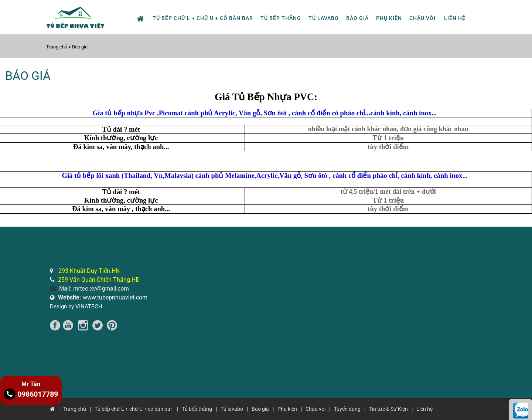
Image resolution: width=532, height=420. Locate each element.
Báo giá (357, 18)
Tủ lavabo (324, 18)
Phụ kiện (389, 18)
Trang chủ (57, 47)
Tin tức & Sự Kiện (388, 409)
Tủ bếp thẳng (281, 18)
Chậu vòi (422, 18)
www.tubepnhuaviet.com (103, 297)
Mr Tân (31, 384)
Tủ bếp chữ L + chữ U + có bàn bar (203, 18)
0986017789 (31, 394)
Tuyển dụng (347, 409)
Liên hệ (455, 18)
